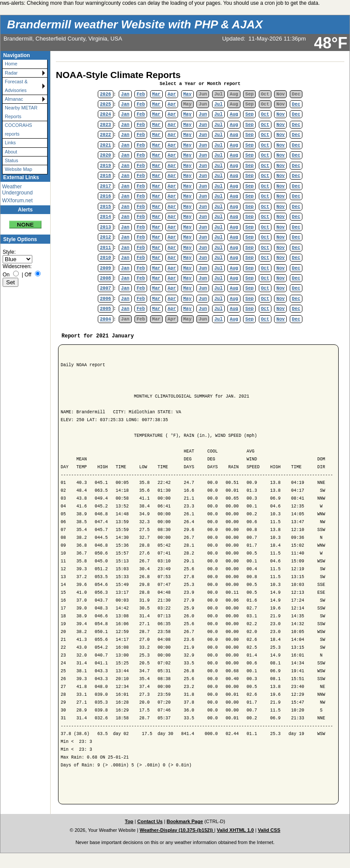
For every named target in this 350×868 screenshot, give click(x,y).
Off (28, 275)
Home (11, 64)
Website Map (19, 169)
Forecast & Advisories (16, 86)
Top (129, 821)
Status (12, 160)
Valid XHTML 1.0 (235, 830)
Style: (9, 252)
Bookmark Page (185, 821)
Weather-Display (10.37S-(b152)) (177, 830)
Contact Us (150, 821)
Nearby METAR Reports (21, 112)
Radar (11, 73)
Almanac (14, 99)
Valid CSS (269, 830)
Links (10, 143)
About (11, 152)
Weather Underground (17, 190)
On (6, 275)
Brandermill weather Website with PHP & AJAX (135, 24)
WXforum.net (17, 201)
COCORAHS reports (18, 129)
